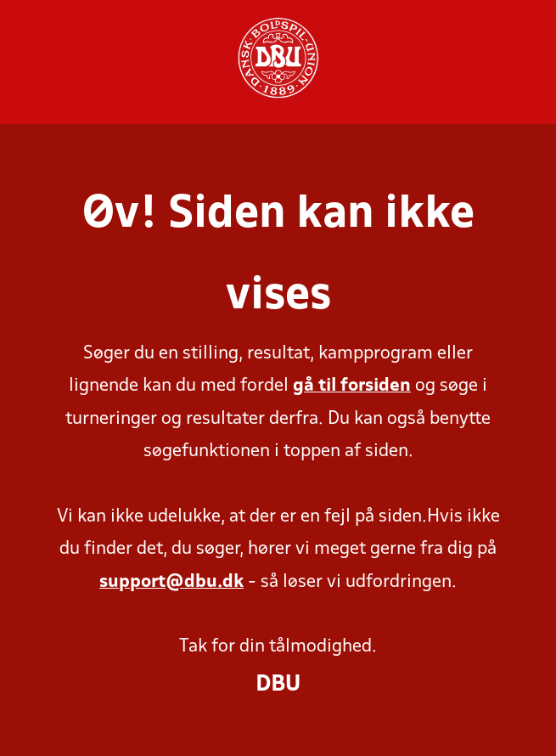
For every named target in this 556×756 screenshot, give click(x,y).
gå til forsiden (352, 386)
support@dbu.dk (171, 582)
